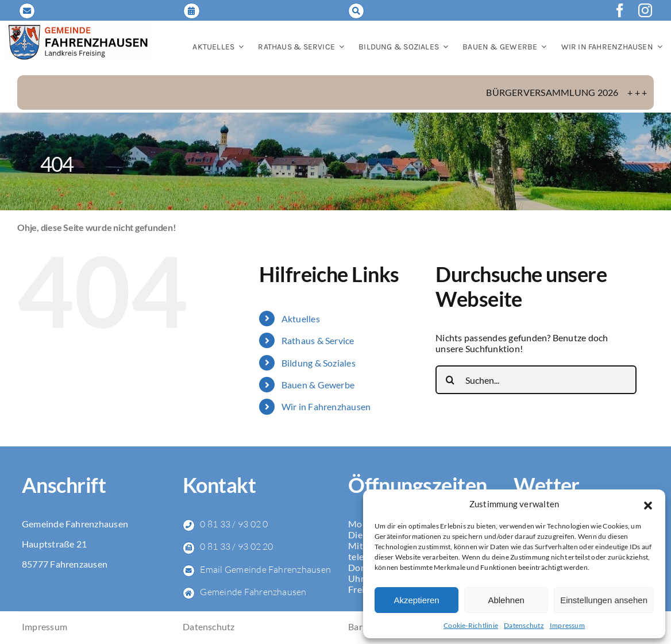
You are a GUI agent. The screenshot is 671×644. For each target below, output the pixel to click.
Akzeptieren (416, 600)
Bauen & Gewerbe (318, 385)
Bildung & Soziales (319, 363)
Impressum (567, 625)
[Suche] (450, 380)
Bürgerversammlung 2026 (572, 92)
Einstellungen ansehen (604, 600)
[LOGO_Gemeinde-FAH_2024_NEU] (78, 28)
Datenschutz (524, 625)
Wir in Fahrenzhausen (326, 406)
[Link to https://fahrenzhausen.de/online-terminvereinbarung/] (191, 11)
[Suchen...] (536, 380)
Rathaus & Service (318, 340)
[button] (648, 504)
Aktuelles (301, 319)
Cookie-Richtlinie (471, 625)
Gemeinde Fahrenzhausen (253, 592)
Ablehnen (506, 600)
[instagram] (645, 10)
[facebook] (620, 10)
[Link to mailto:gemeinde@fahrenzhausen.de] (27, 11)
